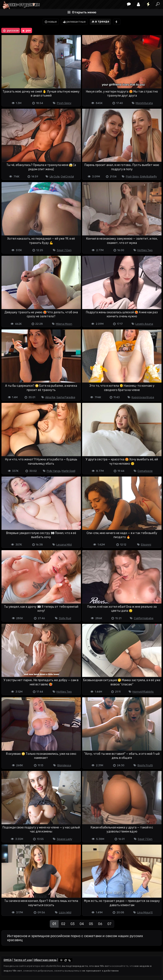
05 (91, 924)
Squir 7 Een (64, 250)
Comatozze (145, 471)
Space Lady (65, 839)
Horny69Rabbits (143, 692)
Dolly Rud (65, 618)
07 (109, 924)
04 (82, 924)
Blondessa (64, 765)
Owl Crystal (67, 176)
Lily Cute (55, 176)
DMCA (8, 960)
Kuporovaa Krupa (143, 397)
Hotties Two (145, 250)
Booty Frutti (145, 765)
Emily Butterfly (148, 176)
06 (100, 924)
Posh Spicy (64, 103)
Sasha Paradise (66, 397)
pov (26, 31)
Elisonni (146, 545)
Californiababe (144, 618)
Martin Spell (68, 471)
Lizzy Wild (65, 912)
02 (63, 924)
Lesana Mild (64, 545)
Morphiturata (144, 103)
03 (72, 924)
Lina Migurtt (145, 912)
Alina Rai (50, 397)
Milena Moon (64, 324)
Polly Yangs (53, 471)
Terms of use (23, 960)
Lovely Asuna (144, 324)
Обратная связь (45, 960)
